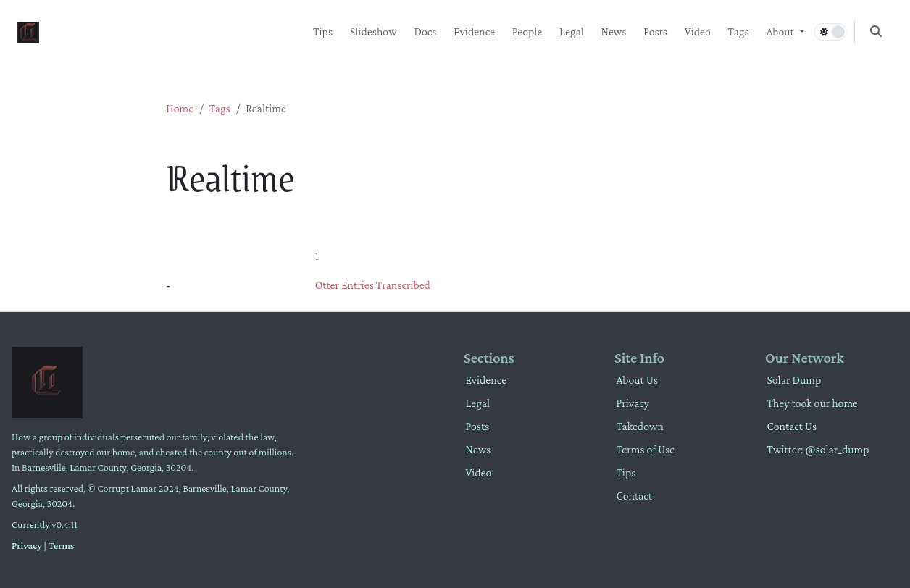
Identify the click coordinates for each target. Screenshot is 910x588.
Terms (62, 545)
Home (180, 108)
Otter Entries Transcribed (373, 285)
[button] (785, 32)
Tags (220, 108)
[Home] (28, 31)
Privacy (27, 545)
